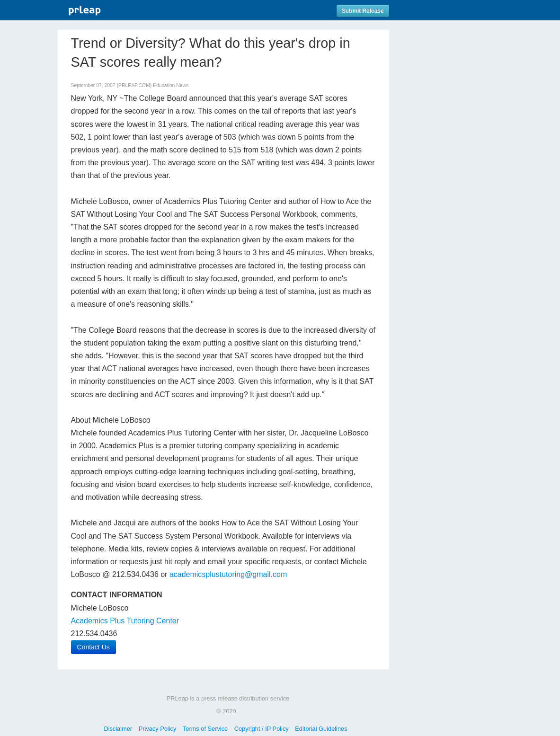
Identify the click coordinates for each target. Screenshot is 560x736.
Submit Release (363, 11)
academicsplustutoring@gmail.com (228, 574)
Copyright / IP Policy (262, 729)
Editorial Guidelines (321, 729)
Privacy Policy (158, 729)
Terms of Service (205, 729)
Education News (171, 85)
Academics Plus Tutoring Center (125, 621)
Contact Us (93, 647)
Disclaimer (118, 729)
